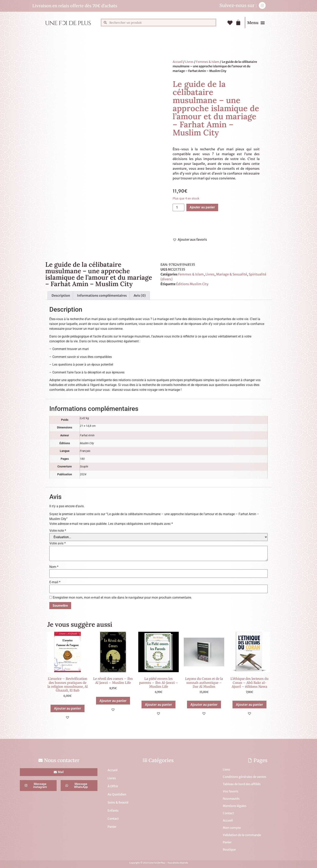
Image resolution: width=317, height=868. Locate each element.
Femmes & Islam (208, 62)
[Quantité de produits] (179, 207)
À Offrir (113, 786)
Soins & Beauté (118, 802)
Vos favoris (231, 791)
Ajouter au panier (202, 207)
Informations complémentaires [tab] (102, 295)
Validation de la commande (242, 835)
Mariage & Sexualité (232, 274)
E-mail (55, 582)
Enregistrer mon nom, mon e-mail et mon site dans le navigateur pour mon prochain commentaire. (122, 598)
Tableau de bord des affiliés (242, 784)
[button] (263, 23)
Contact (113, 819)
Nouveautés (231, 799)
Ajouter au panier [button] (68, 708)
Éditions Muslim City (192, 284)
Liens (226, 769)
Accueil (178, 62)
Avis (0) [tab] (140, 295)
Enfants (113, 811)
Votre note (58, 531)
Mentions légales (235, 806)
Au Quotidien (117, 794)
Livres (189, 62)
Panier (112, 827)
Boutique (229, 850)
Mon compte (232, 828)
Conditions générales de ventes (245, 777)
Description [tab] (61, 295)
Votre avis (58, 543)
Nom (54, 567)
